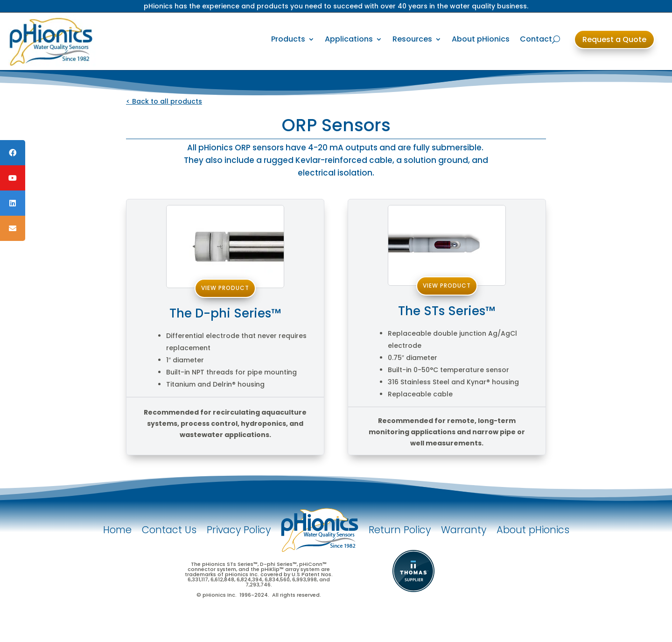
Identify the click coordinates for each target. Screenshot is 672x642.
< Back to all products (164, 101)
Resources (412, 39)
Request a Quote (614, 39)
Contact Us (169, 530)
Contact (536, 39)
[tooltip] (13, 153)
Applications (349, 39)
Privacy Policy (239, 530)
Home (117, 530)
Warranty (464, 530)
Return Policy (400, 530)
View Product (225, 288)
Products (288, 39)
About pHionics (481, 39)
